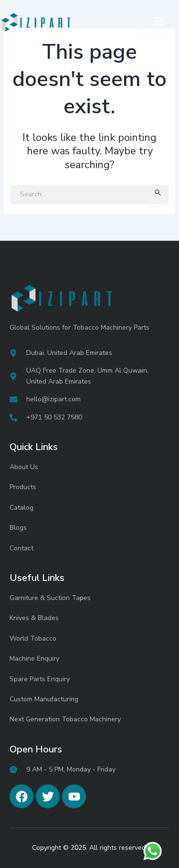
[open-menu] (158, 22)
